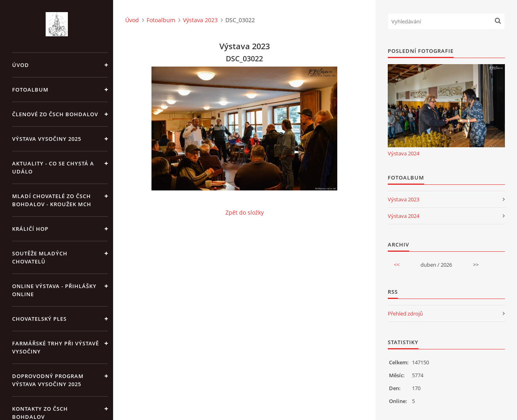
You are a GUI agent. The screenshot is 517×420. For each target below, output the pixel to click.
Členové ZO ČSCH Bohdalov (55, 114)
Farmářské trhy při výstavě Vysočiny (56, 347)
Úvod (21, 65)
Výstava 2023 (200, 20)
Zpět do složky (245, 212)
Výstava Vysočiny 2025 (47, 139)
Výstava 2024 (404, 153)
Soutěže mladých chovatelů (40, 257)
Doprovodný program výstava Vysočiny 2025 (48, 380)
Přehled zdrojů (405, 313)
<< (397, 265)
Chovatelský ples (39, 319)
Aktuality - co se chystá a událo (53, 167)
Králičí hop (30, 229)
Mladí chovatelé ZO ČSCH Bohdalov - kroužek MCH (52, 200)
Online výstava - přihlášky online (54, 290)
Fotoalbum (30, 90)
